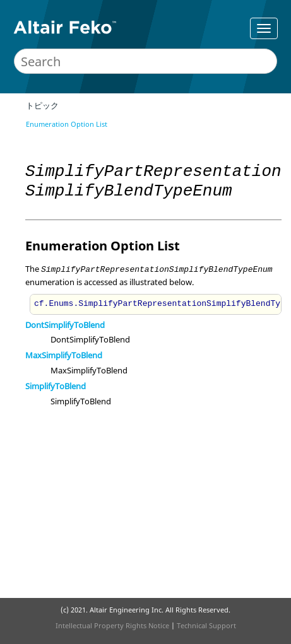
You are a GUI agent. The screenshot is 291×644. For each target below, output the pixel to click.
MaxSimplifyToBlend (64, 355)
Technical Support (206, 625)
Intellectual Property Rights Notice (112, 625)
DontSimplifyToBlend (65, 325)
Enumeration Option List (67, 124)
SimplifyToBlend (56, 386)
